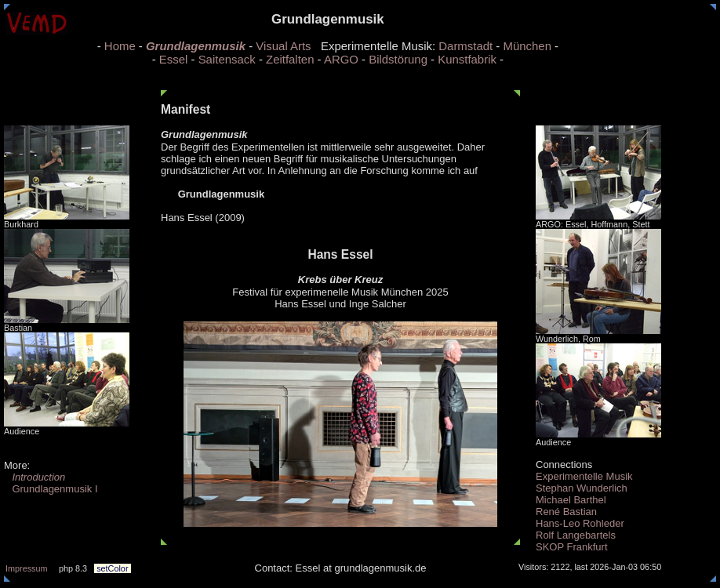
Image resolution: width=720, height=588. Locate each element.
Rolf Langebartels (576, 535)
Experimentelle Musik (584, 476)
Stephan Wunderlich (582, 488)
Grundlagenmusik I (51, 489)
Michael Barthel (571, 500)
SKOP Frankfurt (572, 547)
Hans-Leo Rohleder (580, 523)
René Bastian (566, 512)
